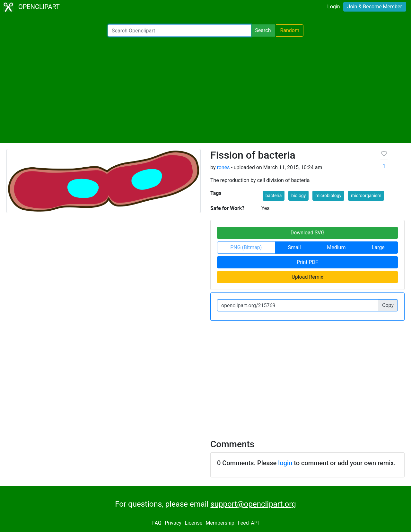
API (255, 523)
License (193, 523)
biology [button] (298, 196)
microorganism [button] (366, 196)
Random (290, 30)
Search (263, 30)
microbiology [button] (328, 196)
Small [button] (294, 247)
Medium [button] (336, 247)
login (285, 463)
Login (333, 7)
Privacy (173, 523)
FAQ (157, 523)
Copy (388, 305)
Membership (220, 523)
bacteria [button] (274, 196)
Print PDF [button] (307, 262)
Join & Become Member (375, 7)
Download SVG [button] (308, 233)
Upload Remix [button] (307, 277)
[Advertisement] (205, 90)
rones (223, 167)
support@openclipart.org (253, 504)
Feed (243, 523)
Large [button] (378, 247)
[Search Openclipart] (179, 31)
